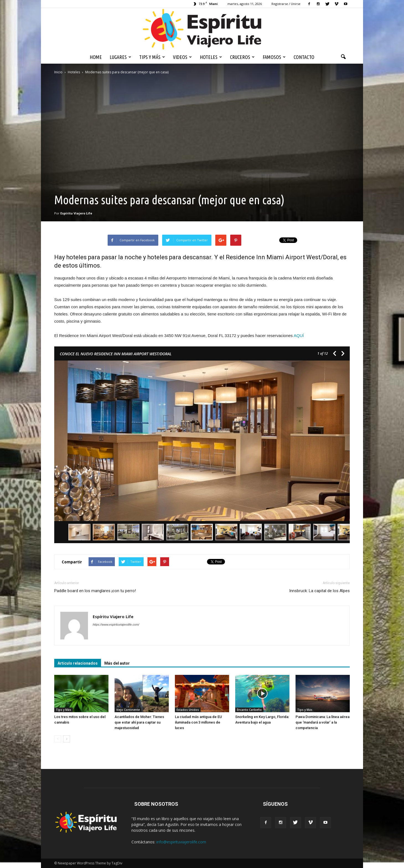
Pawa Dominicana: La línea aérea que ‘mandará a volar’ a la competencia (323, 722)
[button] (343, 57)
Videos (182, 57)
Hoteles (211, 57)
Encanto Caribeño (249, 710)
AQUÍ (299, 335)
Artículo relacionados (78, 663)
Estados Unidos (188, 710)
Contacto (304, 57)
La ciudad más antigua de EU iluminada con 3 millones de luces (198, 722)
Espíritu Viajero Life (76, 213)
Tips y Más (152, 57)
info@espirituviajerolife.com (181, 842)
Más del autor (117, 663)
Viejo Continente (128, 710)
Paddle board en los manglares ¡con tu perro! (95, 591)
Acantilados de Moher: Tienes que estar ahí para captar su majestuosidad (139, 722)
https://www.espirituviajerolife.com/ (116, 625)
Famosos (274, 57)
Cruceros (242, 57)
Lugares (120, 57)
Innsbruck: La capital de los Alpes (319, 591)
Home (96, 57)
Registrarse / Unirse (286, 4)
